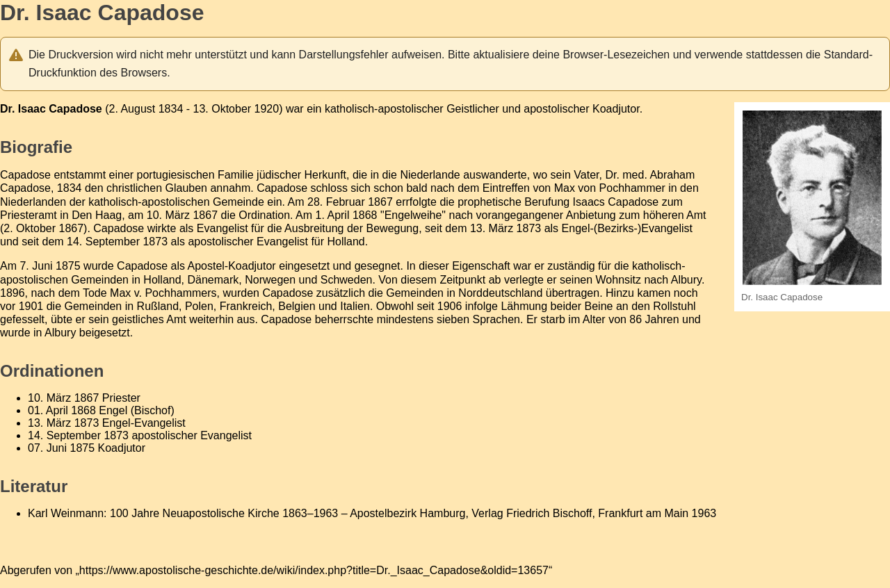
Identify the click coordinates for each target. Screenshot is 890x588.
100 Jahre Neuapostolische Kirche (195, 513)
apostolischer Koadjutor (581, 109)
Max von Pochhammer (610, 188)
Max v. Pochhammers (163, 293)
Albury (60, 333)
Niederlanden (33, 202)
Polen (199, 306)
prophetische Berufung (513, 202)
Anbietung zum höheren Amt (636, 215)
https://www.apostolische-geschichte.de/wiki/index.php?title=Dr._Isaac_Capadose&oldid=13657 (314, 570)
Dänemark (213, 280)
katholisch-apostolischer (384, 109)
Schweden (347, 280)
